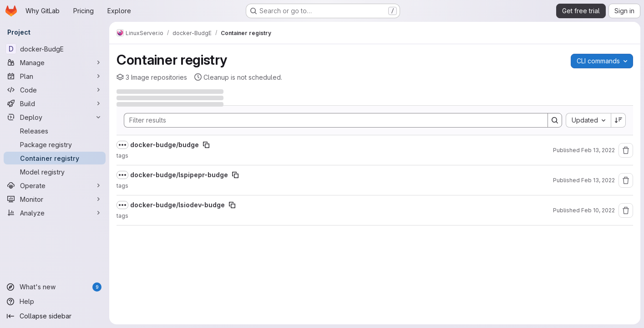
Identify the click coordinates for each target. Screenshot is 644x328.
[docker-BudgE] (55, 49)
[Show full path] (122, 145)
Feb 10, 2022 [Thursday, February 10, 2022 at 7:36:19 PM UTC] (598, 210)
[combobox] (588, 120)
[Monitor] (55, 199)
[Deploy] (55, 117)
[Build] (55, 103)
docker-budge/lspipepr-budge (179, 175)
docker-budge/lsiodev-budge (177, 205)
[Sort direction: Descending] (619, 120)
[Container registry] (55, 158)
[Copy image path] (206, 145)
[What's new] (55, 287)
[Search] (331, 120)
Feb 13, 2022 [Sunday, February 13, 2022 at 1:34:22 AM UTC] (598, 150)
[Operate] (55, 185)
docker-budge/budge (165, 145)
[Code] (55, 90)
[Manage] (55, 62)
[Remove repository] (626, 150)
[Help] (55, 302)
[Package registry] (55, 144)
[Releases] (55, 131)
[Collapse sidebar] (55, 316)
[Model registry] (55, 172)
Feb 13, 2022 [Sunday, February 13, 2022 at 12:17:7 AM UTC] (598, 180)
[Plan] (55, 76)
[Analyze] (55, 213)
